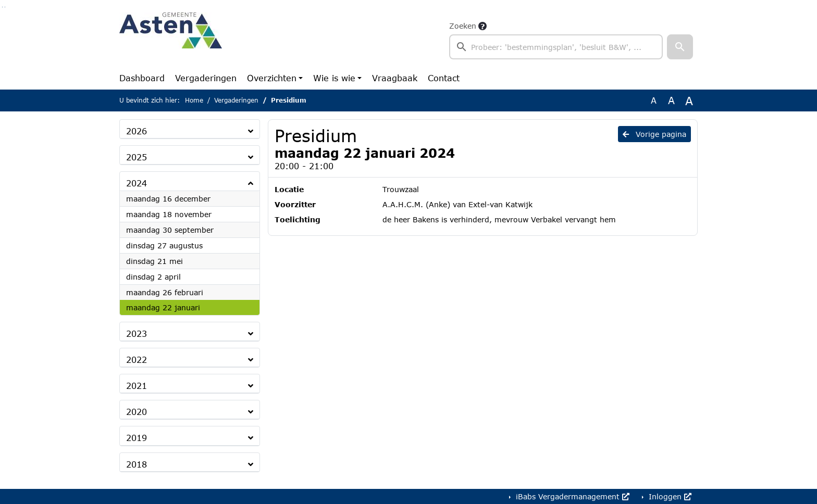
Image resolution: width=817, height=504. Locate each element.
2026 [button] (137, 131)
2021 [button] (137, 386)
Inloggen (669, 496)
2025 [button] (137, 157)
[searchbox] (556, 47)
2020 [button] (137, 412)
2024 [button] (137, 183)
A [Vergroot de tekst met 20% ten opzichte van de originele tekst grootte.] (671, 100)
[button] (680, 47)
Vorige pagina (654, 134)
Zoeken (463, 26)
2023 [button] (137, 333)
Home (194, 100)
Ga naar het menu (5, 7)
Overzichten (272, 78)
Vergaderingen (206, 78)
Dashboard (142, 78)
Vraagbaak (395, 78)
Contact (444, 78)
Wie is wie (334, 78)
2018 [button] (137, 464)
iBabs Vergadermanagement (571, 496)
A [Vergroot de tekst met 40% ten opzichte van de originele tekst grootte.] (689, 100)
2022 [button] (137, 360)
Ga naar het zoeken (2, 7)
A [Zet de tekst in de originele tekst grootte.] (654, 100)
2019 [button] (137, 438)
